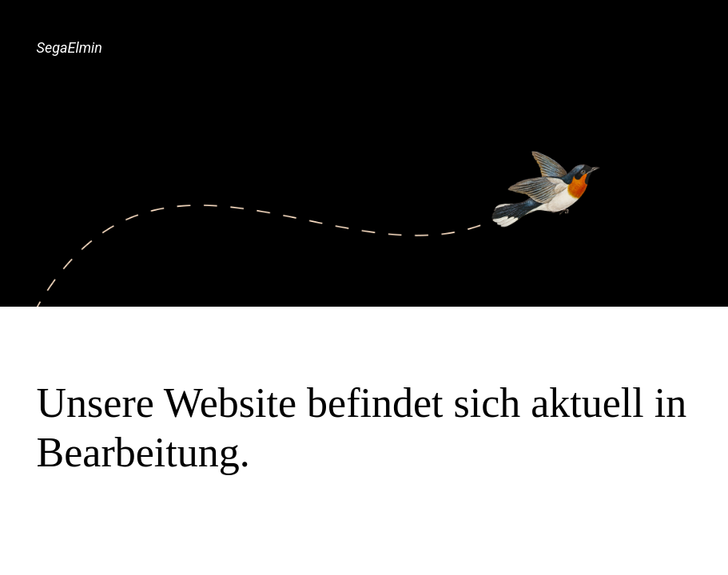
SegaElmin (70, 48)
